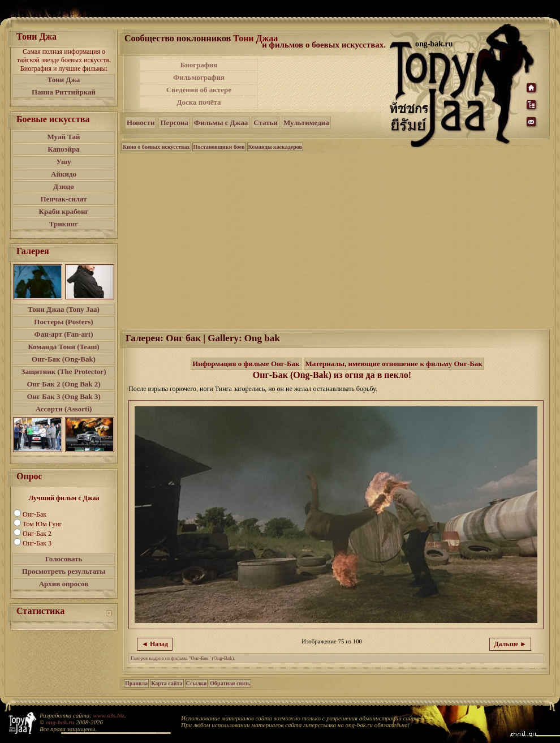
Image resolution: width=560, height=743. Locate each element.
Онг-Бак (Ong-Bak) (64, 359)
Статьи (266, 123)
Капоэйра (64, 149)
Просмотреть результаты (64, 571)
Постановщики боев (219, 147)
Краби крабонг (64, 211)
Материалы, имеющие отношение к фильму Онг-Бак (394, 364)
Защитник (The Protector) (64, 371)
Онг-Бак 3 (37, 543)
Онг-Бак (35, 514)
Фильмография (199, 77)
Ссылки (197, 683)
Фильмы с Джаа (221, 123)
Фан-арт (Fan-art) (64, 334)
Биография (199, 65)
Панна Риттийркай (64, 92)
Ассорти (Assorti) (64, 409)
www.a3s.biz (109, 715)
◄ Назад (155, 644)
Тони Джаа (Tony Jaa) (64, 309)
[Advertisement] (325, 84)
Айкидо (64, 174)
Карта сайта (167, 683)
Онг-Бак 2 (37, 534)
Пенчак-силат (63, 199)
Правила (136, 683)
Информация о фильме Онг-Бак (246, 364)
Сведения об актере (199, 90)
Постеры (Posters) (63, 322)
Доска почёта (199, 102)
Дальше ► (510, 644)
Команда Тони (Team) (63, 347)
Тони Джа (64, 80)
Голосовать (64, 559)
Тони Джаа (255, 38)
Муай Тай (63, 137)
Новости (141, 123)
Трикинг (64, 224)
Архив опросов (64, 584)
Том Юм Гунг (42, 524)
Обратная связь (230, 683)
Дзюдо (64, 186)
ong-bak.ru (60, 722)
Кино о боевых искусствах (156, 147)
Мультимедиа (306, 123)
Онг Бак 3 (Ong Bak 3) (63, 396)
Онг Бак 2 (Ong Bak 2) (63, 384)
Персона (174, 123)
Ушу (64, 162)
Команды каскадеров (275, 147)
